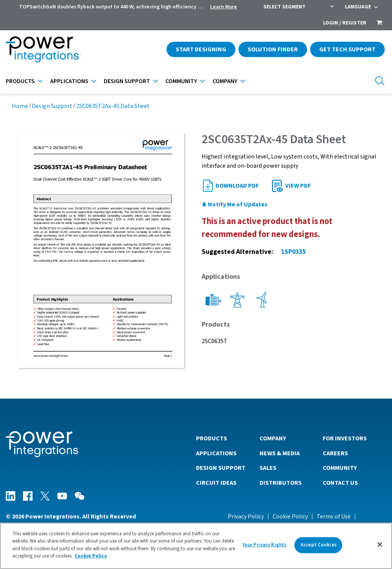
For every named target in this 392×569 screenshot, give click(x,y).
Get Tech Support (347, 49)
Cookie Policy (290, 517)
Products (20, 81)
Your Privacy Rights (265, 547)
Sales (268, 468)
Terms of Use (334, 517)
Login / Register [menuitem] (345, 23)
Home (20, 106)
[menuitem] (379, 23)
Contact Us (340, 483)
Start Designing (201, 49)
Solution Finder (273, 49)
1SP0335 (293, 252)
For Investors (345, 438)
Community (181, 81)
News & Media (280, 453)
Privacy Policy (246, 517)
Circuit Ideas (216, 483)
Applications (69, 81)
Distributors (281, 483)
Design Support (127, 81)
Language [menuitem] (358, 7)
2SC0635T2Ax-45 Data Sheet (113, 106)
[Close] (380, 547)
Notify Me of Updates (235, 204)
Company (225, 81)
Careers (335, 453)
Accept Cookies (318, 547)
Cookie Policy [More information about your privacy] (91, 559)
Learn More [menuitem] (224, 7)
